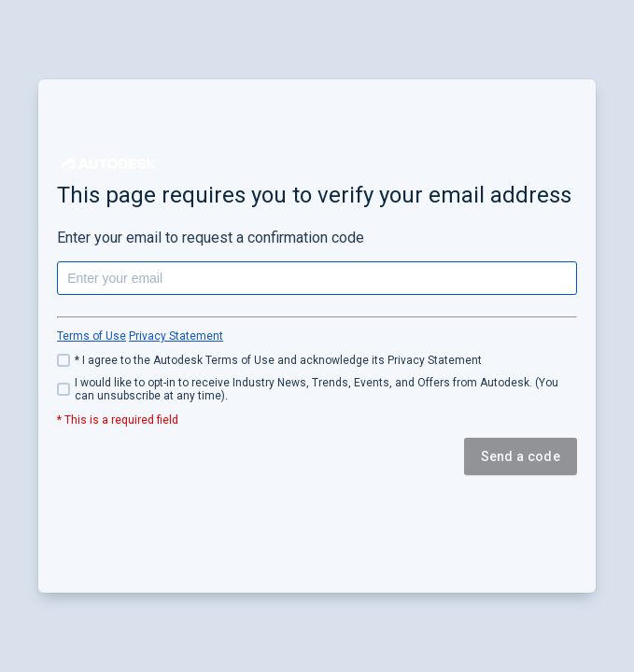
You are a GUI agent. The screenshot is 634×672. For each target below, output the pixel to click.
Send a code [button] (521, 456)
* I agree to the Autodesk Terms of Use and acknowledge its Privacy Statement (278, 360)
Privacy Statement (176, 336)
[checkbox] (317, 360)
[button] (108, 164)
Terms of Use (92, 336)
